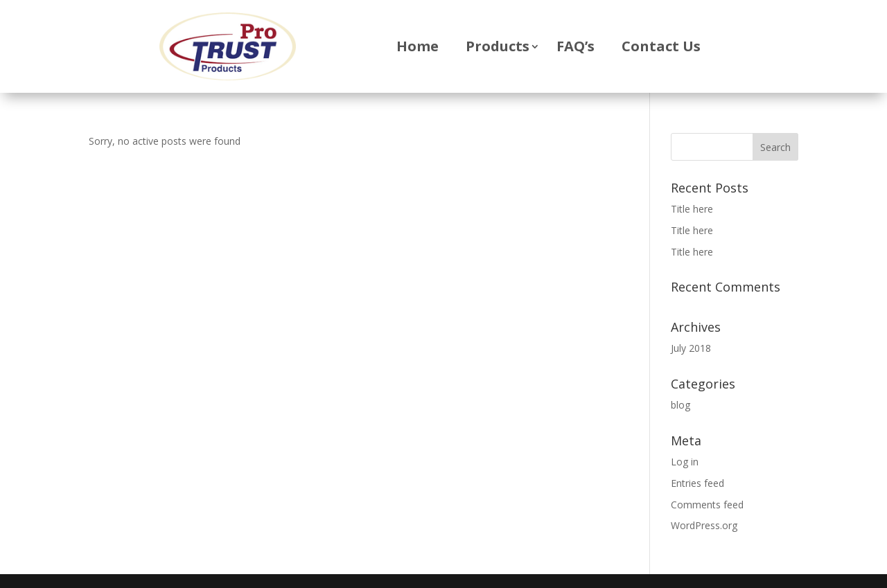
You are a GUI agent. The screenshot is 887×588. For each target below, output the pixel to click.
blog (680, 405)
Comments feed (707, 505)
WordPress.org (704, 525)
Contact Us (661, 46)
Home (418, 46)
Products (498, 46)
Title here (692, 209)
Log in (685, 462)
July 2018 (691, 348)
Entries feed (697, 483)
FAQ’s (576, 46)
